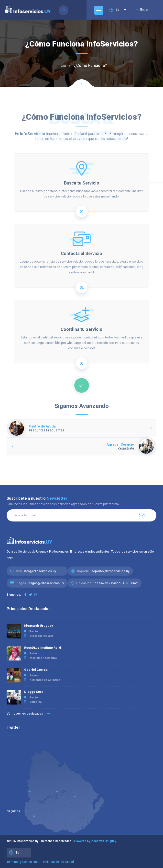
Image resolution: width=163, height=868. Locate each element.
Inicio (61, 65)
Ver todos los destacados (28, 714)
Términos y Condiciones (23, 862)
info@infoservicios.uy (40, 571)
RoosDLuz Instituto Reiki (43, 648)
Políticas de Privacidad (58, 862)
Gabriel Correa (36, 670)
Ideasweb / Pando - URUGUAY (116, 583)
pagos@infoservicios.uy (46, 583)
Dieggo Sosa (34, 692)
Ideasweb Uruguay (39, 626)
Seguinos (17, 811)
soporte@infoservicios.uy (110, 571)
